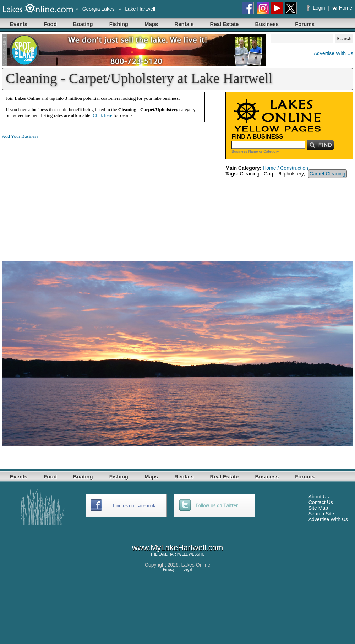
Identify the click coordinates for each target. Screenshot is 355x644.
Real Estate (225, 24)
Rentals (184, 24)
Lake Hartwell (140, 9)
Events (19, 24)
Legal (188, 570)
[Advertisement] (61, 195)
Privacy (169, 570)
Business (267, 24)
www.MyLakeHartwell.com (178, 548)
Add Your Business (20, 136)
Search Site (321, 514)
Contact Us (321, 502)
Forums (305, 24)
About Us (319, 497)
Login (316, 8)
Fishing (119, 24)
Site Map (318, 508)
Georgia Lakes (99, 9)
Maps (151, 24)
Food (50, 24)
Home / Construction (285, 168)
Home (342, 8)
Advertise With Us (334, 53)
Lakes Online (196, 565)
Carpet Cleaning (327, 174)
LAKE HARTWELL (173, 554)
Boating (83, 24)
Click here (102, 115)
